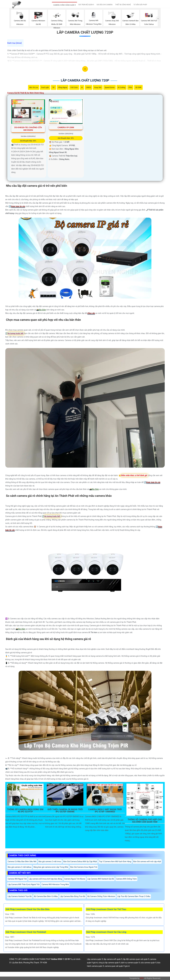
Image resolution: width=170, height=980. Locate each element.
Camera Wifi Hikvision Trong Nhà (55, 884)
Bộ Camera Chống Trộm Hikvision (101, 896)
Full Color (74, 87)
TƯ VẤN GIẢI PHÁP (140, 5)
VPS (142, 978)
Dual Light (45, 87)
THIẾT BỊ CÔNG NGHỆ (123, 5)
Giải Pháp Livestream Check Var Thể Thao (106, 909)
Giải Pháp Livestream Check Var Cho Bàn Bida (28, 909)
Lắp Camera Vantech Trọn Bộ (20, 896)
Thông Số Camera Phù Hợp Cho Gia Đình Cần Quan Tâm (145, 821)
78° (53, 87)
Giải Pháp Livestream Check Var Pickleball (26, 932)
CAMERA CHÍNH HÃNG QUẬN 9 (64, 5)
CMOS (88, 87)
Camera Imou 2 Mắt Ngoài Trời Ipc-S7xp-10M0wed (105, 811)
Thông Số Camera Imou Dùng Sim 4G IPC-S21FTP (25, 811)
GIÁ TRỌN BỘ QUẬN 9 (86, 5)
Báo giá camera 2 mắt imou (50, 861)
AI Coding (122, 87)
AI (82, 87)
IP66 (130, 87)
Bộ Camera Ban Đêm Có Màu (46, 896)
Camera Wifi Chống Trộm (126, 879)
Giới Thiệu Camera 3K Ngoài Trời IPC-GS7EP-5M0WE (65, 811)
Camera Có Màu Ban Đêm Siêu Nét (22, 861)
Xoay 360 (98, 87)
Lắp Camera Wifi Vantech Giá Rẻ (101, 879)
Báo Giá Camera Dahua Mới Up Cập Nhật (80, 861)
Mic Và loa (34, 87)
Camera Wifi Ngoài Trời (17, 879)
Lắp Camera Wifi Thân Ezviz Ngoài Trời (24, 884)
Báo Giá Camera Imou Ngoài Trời (84, 867)
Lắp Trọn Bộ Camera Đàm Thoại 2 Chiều (134, 896)
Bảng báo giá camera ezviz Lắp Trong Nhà (51, 867)
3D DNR (138, 87)
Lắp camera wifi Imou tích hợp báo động (45, 879)
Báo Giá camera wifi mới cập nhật (147, 861)
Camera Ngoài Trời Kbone (75, 879)
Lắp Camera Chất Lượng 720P (85, 32)
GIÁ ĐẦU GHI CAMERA (105, 5)
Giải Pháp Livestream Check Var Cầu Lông (106, 932)
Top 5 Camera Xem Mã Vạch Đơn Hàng (115, 861)
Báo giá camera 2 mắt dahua (20, 867)
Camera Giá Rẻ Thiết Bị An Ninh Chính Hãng (26, 93)
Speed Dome (110, 87)
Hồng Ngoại (63, 87)
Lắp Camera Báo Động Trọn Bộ (73, 896)
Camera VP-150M (66, 127)
